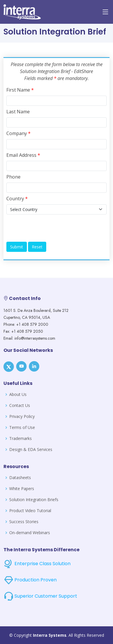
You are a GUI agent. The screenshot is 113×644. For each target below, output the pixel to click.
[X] (9, 367)
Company (18, 133)
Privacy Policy (22, 416)
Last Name (18, 112)
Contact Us (20, 405)
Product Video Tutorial (30, 511)
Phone (13, 177)
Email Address (23, 155)
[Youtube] (21, 366)
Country (17, 199)
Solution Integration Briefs (34, 500)
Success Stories (24, 522)
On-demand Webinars (30, 533)
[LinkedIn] (34, 366)
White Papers (22, 489)
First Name (20, 90)
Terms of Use (22, 427)
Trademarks (21, 439)
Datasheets (20, 478)
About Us (18, 394)
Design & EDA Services (31, 450)
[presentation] (50, 228)
